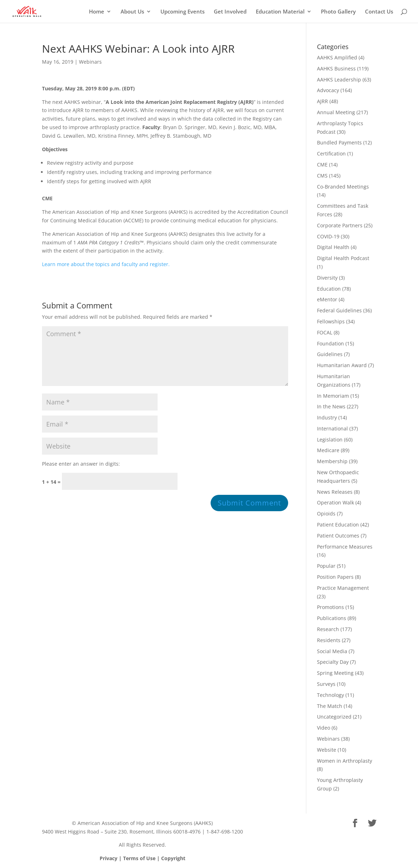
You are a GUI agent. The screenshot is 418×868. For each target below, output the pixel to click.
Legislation (330, 440)
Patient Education (338, 525)
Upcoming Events (182, 12)
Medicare (328, 450)
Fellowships (331, 321)
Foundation (330, 343)
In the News (331, 406)
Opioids (326, 514)
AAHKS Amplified (337, 57)
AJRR (322, 101)
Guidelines (330, 354)
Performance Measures (345, 547)
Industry (327, 417)
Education (329, 289)
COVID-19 (328, 236)
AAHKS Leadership (339, 80)
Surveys (326, 684)
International (332, 428)
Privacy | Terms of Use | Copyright (142, 858)
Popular (326, 566)
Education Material (280, 12)
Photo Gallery (338, 12)
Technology (330, 695)
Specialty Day (333, 662)
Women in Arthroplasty (345, 761)
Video (324, 728)
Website (327, 750)
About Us (132, 12)
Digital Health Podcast (343, 258)
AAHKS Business (336, 68)
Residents (329, 640)
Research (328, 629)
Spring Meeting (335, 673)
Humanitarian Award (342, 365)
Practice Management (343, 588)
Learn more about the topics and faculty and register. (106, 264)
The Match (330, 706)
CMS (322, 176)
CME (322, 165)
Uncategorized (334, 717)
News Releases (335, 492)
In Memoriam (333, 396)
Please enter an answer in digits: (81, 464)
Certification (331, 154)
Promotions (330, 607)
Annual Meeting (336, 112)
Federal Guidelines (339, 310)
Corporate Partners (340, 225)
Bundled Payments (339, 142)
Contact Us (379, 12)
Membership (332, 461)
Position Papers (335, 577)
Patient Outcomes (338, 536)
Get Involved (230, 12)
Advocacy (328, 90)
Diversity (327, 278)
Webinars (90, 62)
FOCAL (325, 332)
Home (97, 12)
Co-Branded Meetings (343, 187)
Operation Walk (335, 502)
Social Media (332, 651)
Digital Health (333, 247)
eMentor (327, 299)
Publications (332, 618)
